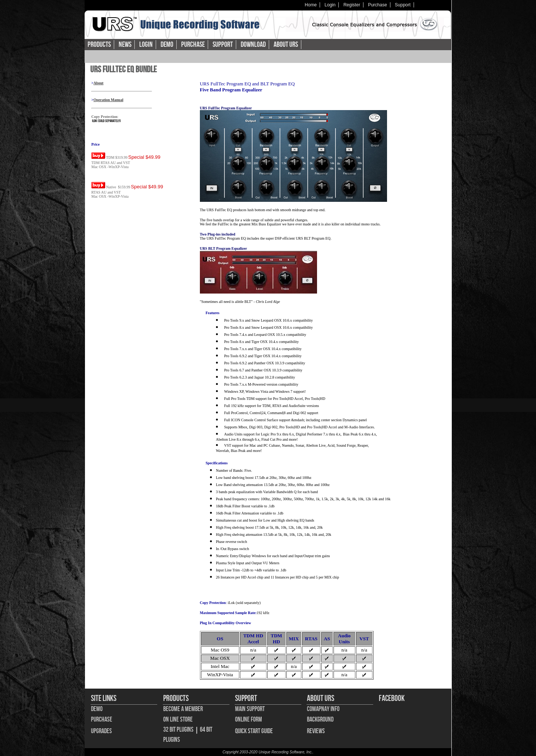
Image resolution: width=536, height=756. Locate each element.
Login (330, 5)
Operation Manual (109, 100)
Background (320, 719)
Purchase (377, 5)
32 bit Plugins (178, 730)
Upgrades (101, 731)
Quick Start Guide (254, 731)
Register (352, 5)
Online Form (249, 719)
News (125, 45)
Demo (167, 45)
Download (253, 45)
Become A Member (183, 709)
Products (99, 45)
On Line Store (178, 719)
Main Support (250, 709)
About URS (286, 45)
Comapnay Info (323, 709)
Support (403, 5)
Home (311, 5)
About (99, 83)
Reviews (316, 731)
